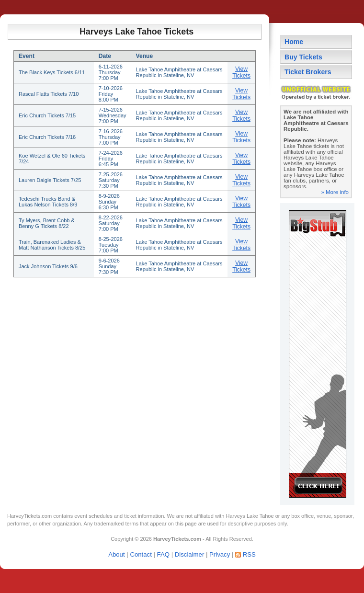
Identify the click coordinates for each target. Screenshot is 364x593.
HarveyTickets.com (29, 516)
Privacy (220, 554)
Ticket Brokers (308, 72)
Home (294, 42)
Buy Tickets (303, 57)
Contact (141, 554)
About (116, 554)
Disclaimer (190, 554)
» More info (335, 192)
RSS (249, 554)
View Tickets (241, 72)
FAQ (163, 554)
